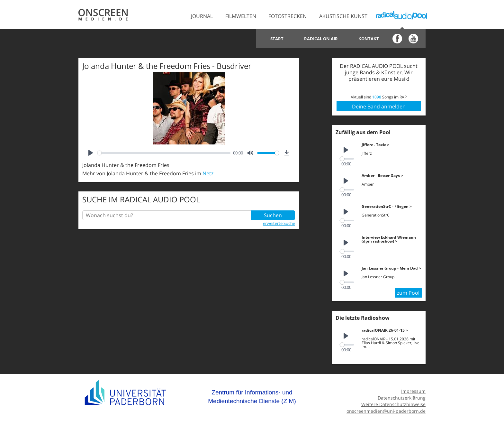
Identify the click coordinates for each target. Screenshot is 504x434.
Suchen (273, 215)
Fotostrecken (288, 16)
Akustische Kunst (343, 16)
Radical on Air (321, 39)
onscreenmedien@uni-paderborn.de (386, 411)
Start (277, 39)
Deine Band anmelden (379, 106)
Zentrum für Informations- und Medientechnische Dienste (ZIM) (252, 397)
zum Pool (408, 293)
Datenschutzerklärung (402, 398)
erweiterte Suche (279, 223)
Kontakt (369, 39)
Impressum (413, 391)
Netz (208, 173)
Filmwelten (241, 16)
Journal (202, 16)
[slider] (164, 153)
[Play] (91, 153)
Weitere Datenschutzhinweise (393, 404)
